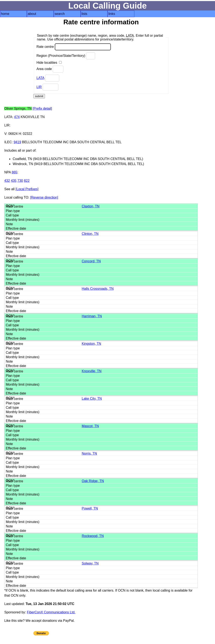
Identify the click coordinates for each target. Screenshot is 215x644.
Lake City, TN (92, 399)
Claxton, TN (90, 206)
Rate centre (74, 47)
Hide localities (49, 63)
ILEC (8, 142)
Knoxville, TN (92, 371)
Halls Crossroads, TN (98, 289)
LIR (39, 87)
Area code (50, 69)
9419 (17, 142)
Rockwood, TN (93, 536)
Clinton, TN (90, 234)
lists (84, 14)
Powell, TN (90, 508)
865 (15, 172)
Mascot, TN (90, 426)
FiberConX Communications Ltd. (51, 612)
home (5, 14)
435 (14, 181)
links (112, 14)
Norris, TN (89, 453)
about (32, 14)
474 (17, 117)
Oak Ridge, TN (93, 481)
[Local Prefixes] (27, 189)
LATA (40, 78)
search (60, 14)
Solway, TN (90, 563)
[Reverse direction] (44, 197)
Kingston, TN (91, 344)
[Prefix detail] (42, 109)
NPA (7, 172)
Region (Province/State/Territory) (66, 56)
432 (7, 181)
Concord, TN (91, 261)
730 (20, 181)
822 (27, 181)
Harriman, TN (92, 316)
